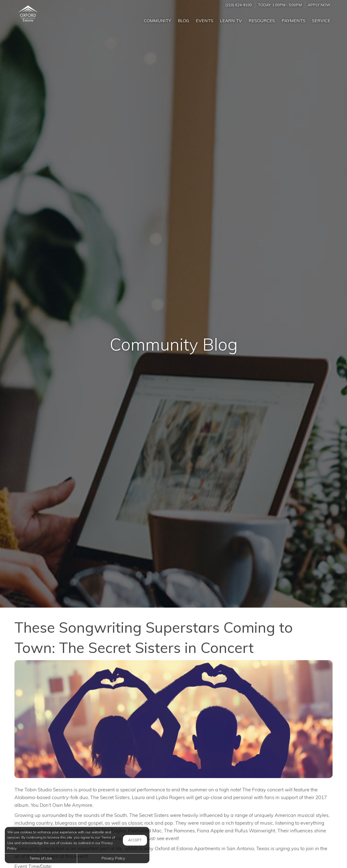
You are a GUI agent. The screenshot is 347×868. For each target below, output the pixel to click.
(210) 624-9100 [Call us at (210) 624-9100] (239, 5)
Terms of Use (41, 858)
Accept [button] (135, 840)
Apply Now (319, 5)
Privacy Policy (113, 858)
